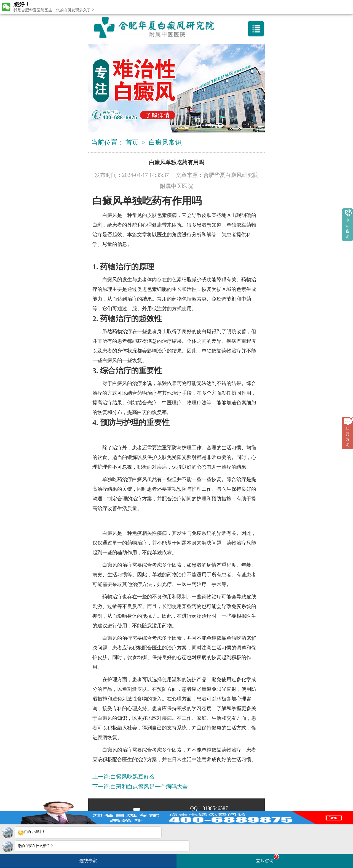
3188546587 (215, 808)
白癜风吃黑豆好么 (133, 777)
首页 (132, 142)
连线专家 (88, 861)
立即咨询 (268, 858)
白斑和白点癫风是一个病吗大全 (149, 787)
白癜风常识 (165, 142)
